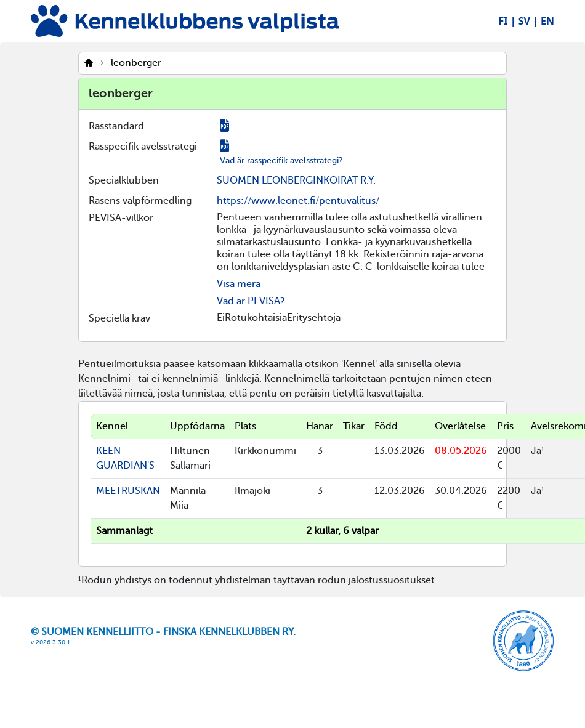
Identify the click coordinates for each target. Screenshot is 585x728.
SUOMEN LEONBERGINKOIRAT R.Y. (296, 180)
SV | (528, 21)
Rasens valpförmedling (140, 201)
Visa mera (239, 284)
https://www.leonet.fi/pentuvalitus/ (298, 201)
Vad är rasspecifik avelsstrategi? (281, 160)
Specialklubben (124, 180)
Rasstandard (116, 126)
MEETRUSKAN (128, 491)
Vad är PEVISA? (251, 301)
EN (547, 21)
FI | (507, 21)
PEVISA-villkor (121, 218)
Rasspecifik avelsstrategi (143, 147)
